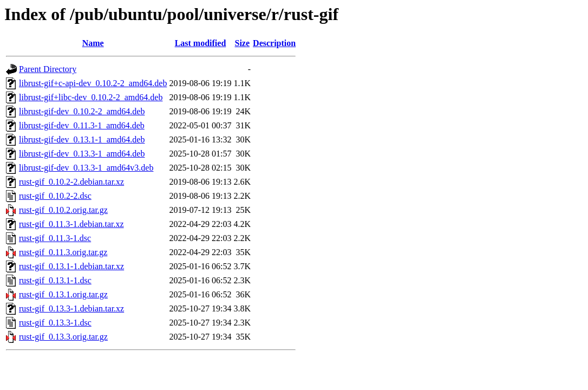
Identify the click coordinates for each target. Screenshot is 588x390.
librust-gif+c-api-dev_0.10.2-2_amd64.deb (93, 83)
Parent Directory (48, 69)
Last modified (201, 43)
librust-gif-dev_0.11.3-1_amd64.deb (82, 125)
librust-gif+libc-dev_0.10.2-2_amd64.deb (91, 97)
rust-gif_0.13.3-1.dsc (55, 323)
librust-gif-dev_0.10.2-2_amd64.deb (82, 111)
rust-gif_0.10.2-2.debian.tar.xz (71, 182)
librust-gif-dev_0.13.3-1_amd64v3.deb (86, 168)
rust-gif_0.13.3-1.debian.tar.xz (71, 308)
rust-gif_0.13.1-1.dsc (55, 280)
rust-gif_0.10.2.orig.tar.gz (63, 210)
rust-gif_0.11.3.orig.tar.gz (63, 252)
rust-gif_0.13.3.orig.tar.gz (63, 337)
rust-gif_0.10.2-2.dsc (55, 196)
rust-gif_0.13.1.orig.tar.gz (63, 294)
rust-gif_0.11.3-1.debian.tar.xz (71, 224)
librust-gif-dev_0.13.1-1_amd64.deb (82, 139)
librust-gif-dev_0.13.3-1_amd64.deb (82, 154)
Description (274, 43)
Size (243, 43)
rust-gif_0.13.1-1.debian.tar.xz (71, 266)
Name (93, 43)
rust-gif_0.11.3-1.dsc (55, 238)
